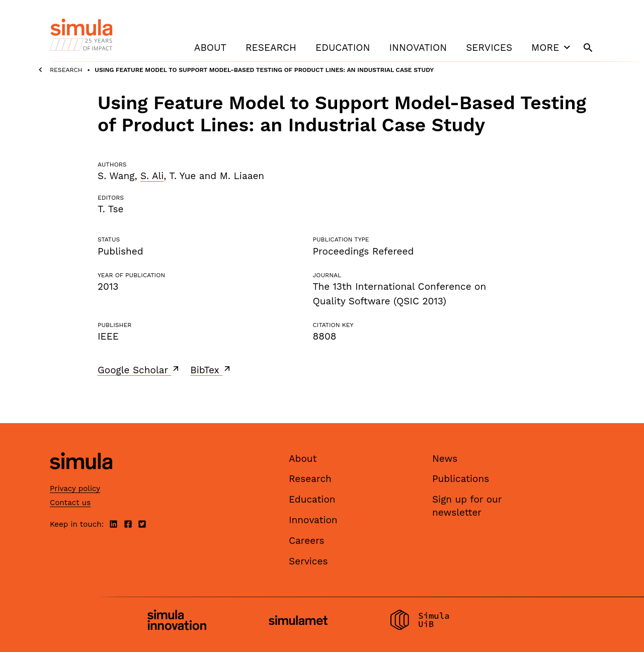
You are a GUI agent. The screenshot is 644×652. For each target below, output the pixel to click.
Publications (461, 479)
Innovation (418, 48)
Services (489, 48)
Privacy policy (75, 488)
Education (343, 48)
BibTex (211, 370)
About (210, 48)
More (552, 47)
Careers (307, 541)
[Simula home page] (81, 478)
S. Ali (152, 176)
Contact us (70, 503)
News (445, 459)
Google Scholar (139, 370)
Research (271, 48)
